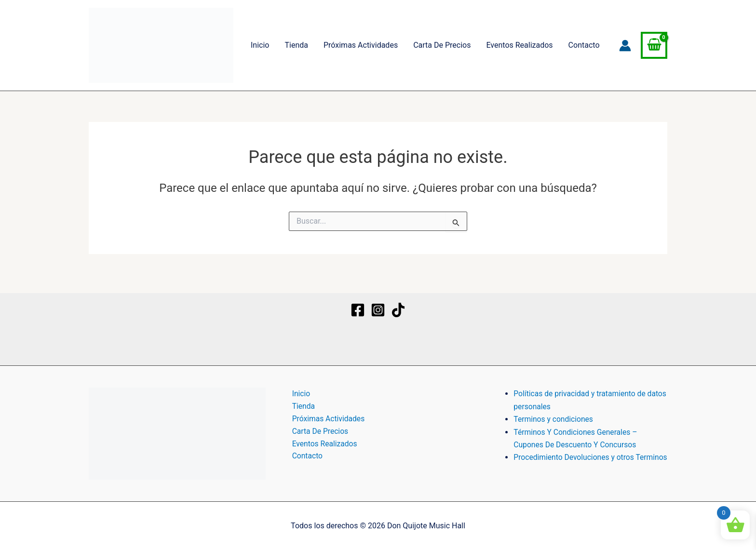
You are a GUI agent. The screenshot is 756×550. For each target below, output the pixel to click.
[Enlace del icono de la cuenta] (625, 46)
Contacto (584, 45)
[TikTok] (398, 302)
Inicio (260, 45)
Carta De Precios (442, 45)
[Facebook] (358, 302)
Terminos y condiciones (554, 410)
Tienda (296, 45)
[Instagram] (378, 302)
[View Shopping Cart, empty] (654, 45)
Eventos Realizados (519, 45)
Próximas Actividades (361, 45)
